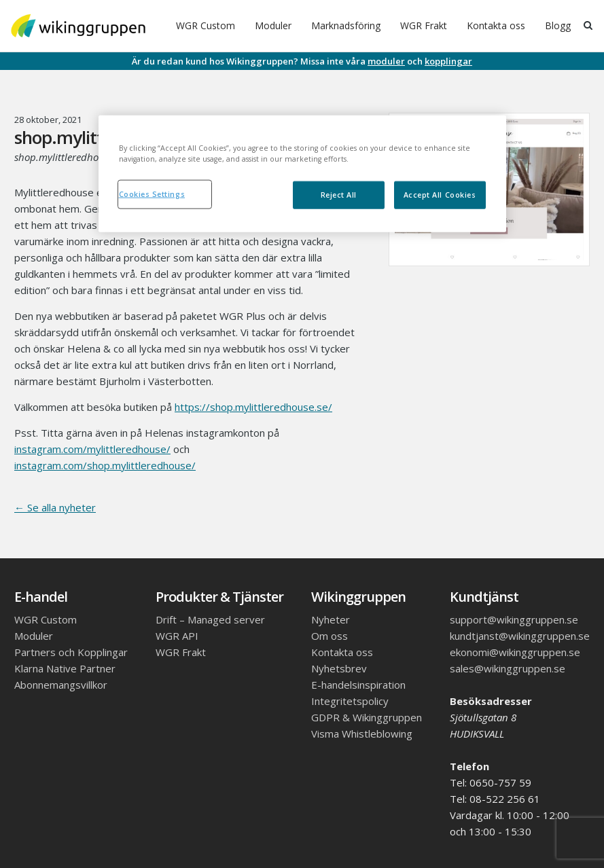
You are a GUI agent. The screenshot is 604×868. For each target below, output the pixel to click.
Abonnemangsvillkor (61, 685)
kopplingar (448, 61)
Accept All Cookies (440, 194)
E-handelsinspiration (358, 685)
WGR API (177, 636)
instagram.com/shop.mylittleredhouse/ (105, 465)
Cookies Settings (152, 194)
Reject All (339, 194)
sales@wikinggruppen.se (508, 668)
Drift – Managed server (210, 619)
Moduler (273, 25)
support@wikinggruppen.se (514, 619)
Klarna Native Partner (65, 668)
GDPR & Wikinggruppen (367, 717)
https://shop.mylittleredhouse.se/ (253, 407)
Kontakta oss (496, 25)
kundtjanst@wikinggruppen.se (520, 636)
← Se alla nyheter (55, 507)
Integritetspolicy (350, 701)
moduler (386, 61)
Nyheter (331, 619)
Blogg (558, 25)
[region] (302, 173)
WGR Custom (206, 25)
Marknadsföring (346, 25)
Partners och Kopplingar (71, 652)
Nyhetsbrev (339, 668)
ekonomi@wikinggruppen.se (515, 652)
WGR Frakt (424, 25)
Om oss (330, 636)
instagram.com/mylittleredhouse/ (92, 449)
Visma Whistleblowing (362, 734)
